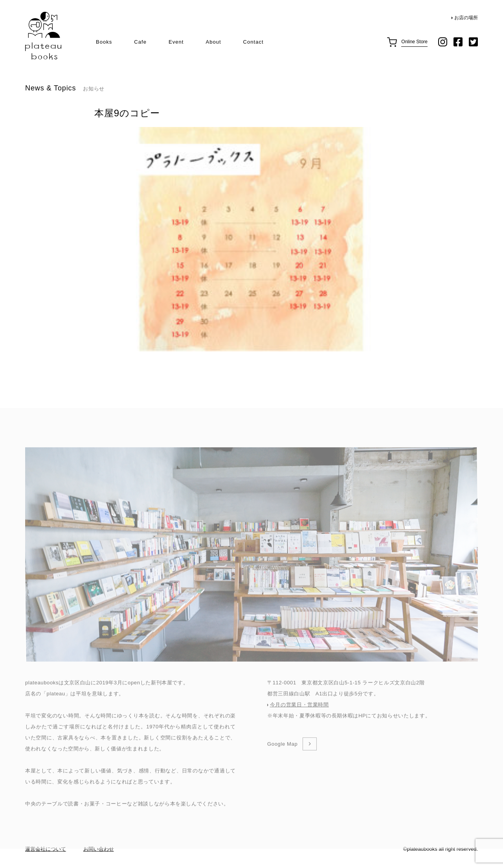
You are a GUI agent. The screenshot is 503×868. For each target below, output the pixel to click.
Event (176, 42)
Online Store (414, 42)
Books (104, 42)
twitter (473, 42)
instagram (443, 42)
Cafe (140, 42)
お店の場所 (466, 18)
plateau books (43, 36)
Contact (253, 42)
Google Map (282, 758)
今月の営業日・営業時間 (299, 719)
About (213, 42)
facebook (458, 42)
